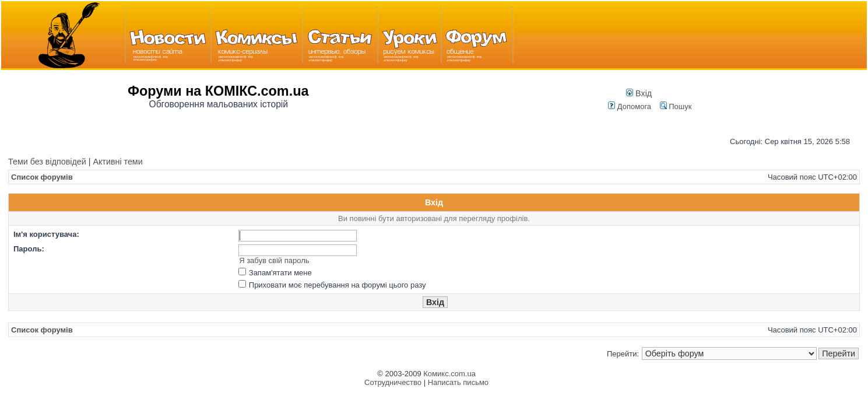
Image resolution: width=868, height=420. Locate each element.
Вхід (639, 93)
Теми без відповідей (47, 162)
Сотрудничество (393, 382)
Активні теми (117, 162)
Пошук (676, 106)
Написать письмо (458, 382)
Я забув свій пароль (274, 260)
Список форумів (42, 177)
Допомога (630, 106)
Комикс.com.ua (449, 374)
